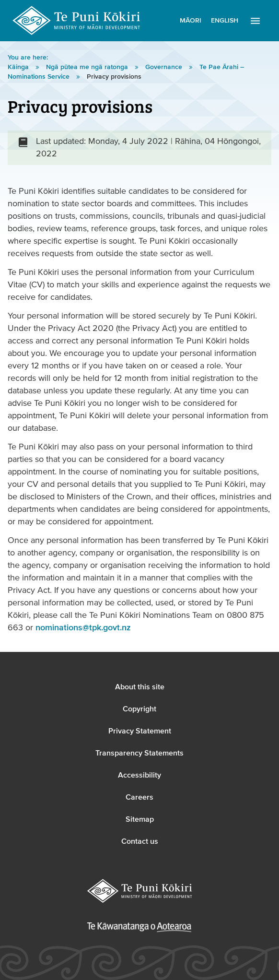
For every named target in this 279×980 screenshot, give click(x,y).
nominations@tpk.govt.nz (83, 628)
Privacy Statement (140, 731)
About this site (140, 687)
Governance (165, 67)
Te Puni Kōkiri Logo (77, 21)
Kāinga (19, 67)
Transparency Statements (139, 753)
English (225, 21)
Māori (191, 21)
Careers (139, 797)
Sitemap (140, 819)
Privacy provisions (114, 77)
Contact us (140, 841)
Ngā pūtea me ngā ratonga (88, 67)
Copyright (139, 709)
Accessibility (139, 775)
